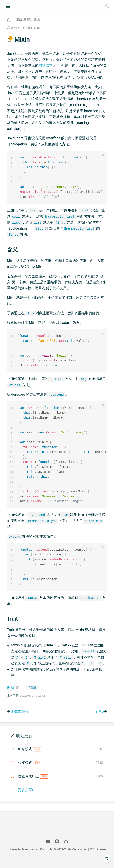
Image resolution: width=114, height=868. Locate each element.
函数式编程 (20, 719)
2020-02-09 (34, 28)
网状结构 (48, 65)
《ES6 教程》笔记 (27, 20)
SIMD (100, 719)
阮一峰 (15, 28)
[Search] (108, 6)
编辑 (11, 695)
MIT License (98, 857)
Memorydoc (30, 857)
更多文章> (26, 797)
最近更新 (24, 743)
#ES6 (32, 695)
